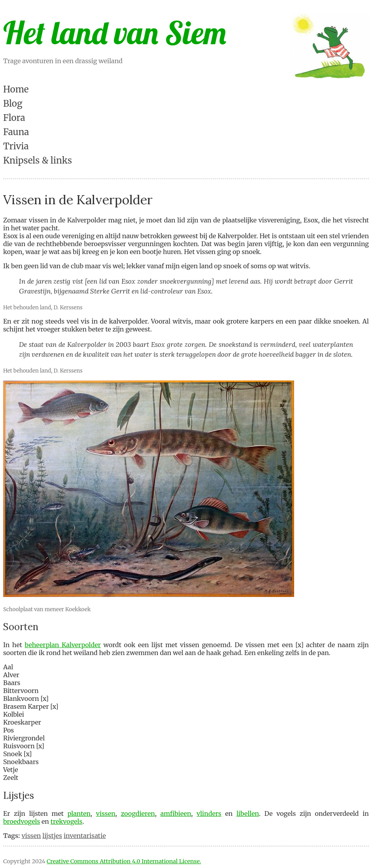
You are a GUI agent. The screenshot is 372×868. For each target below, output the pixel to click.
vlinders (209, 813)
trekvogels (67, 821)
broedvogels (22, 821)
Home (16, 89)
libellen (248, 813)
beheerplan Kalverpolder (63, 645)
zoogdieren (138, 813)
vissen (106, 813)
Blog (13, 104)
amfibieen (176, 813)
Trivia (16, 146)
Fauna (16, 132)
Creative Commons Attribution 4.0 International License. (124, 861)
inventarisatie (85, 836)
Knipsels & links (38, 160)
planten (79, 813)
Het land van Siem (115, 32)
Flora (14, 118)
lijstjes (52, 836)
